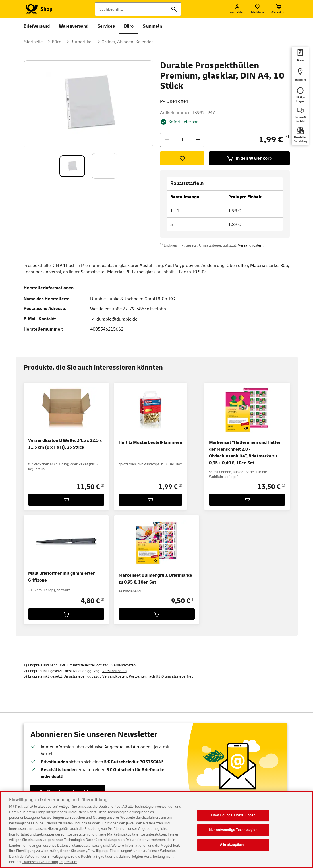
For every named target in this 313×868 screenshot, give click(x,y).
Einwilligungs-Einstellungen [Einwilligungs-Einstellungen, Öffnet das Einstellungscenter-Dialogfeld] (233, 821)
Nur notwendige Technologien (233, 836)
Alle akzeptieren (233, 850)
